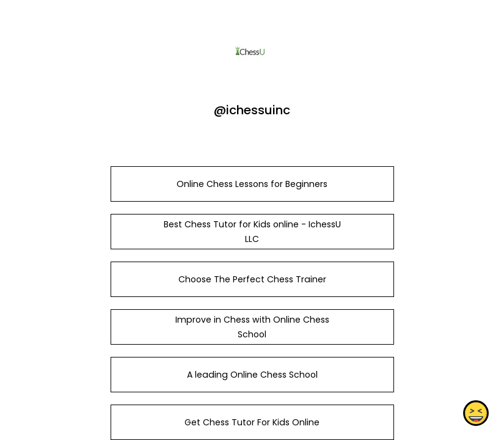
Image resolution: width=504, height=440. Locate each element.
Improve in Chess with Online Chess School (252, 327)
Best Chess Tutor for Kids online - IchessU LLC (252, 232)
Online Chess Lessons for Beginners (252, 184)
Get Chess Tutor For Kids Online (252, 422)
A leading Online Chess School (252, 375)
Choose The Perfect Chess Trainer (252, 279)
